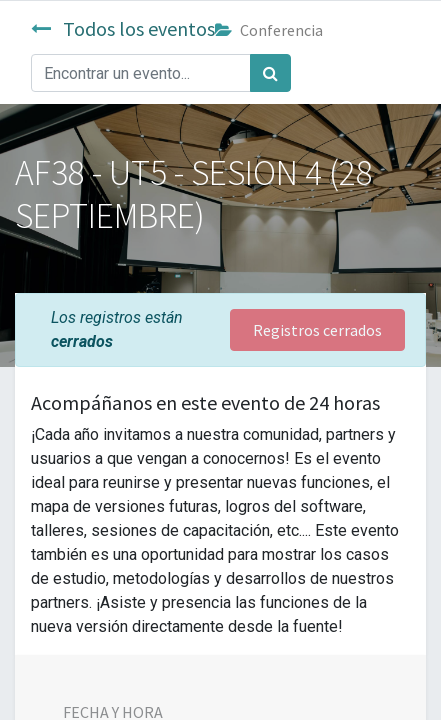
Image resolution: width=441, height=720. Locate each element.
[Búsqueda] (270, 73)
